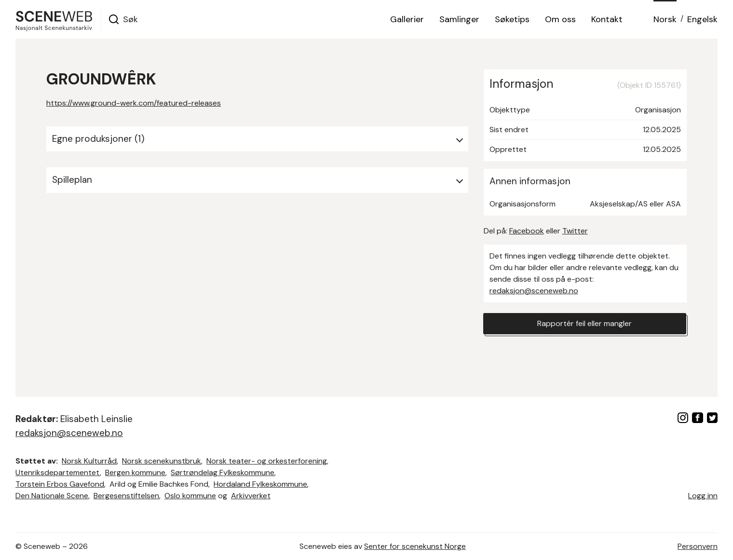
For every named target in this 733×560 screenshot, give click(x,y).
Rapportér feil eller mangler (584, 323)
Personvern (698, 546)
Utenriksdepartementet (58, 472)
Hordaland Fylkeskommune (260, 484)
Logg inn (703, 496)
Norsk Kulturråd (89, 461)
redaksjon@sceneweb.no (534, 291)
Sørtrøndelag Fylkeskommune (223, 472)
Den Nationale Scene (52, 496)
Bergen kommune (135, 472)
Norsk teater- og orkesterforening (267, 461)
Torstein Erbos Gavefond (60, 484)
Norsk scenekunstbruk (162, 461)
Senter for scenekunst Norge (415, 546)
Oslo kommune (190, 496)
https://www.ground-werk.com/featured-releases (134, 103)
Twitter (575, 231)
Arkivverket (251, 496)
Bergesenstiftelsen (126, 496)
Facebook (527, 231)
